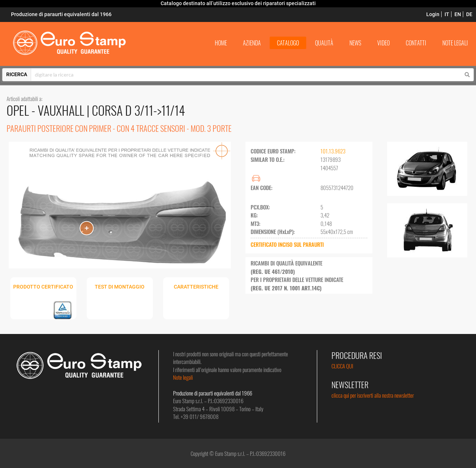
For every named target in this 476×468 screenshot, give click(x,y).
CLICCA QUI (342, 366)
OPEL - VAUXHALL (47, 110)
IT (447, 14)
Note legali (183, 377)
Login (433, 14)
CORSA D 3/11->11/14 (138, 110)
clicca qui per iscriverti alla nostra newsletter (373, 395)
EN (458, 14)
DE (469, 14)
